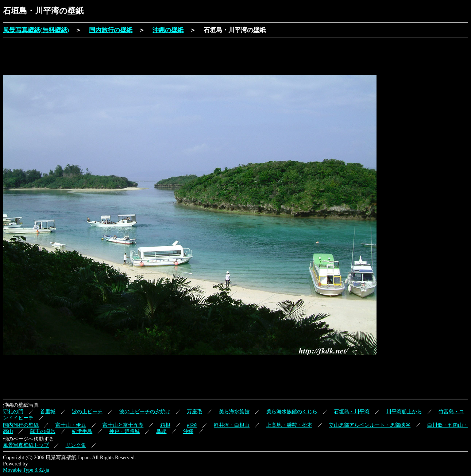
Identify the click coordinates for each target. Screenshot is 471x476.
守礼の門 (13, 411)
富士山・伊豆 (71, 425)
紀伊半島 (82, 431)
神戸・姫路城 (124, 431)
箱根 (165, 425)
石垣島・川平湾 (352, 411)
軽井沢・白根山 (232, 425)
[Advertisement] (136, 57)
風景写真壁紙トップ (26, 445)
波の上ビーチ (87, 411)
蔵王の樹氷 (43, 431)
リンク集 (76, 445)
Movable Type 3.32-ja (26, 470)
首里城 (48, 411)
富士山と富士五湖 (123, 425)
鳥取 (161, 431)
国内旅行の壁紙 (111, 30)
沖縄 (188, 431)
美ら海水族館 (234, 411)
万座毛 (194, 411)
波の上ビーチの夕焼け (145, 411)
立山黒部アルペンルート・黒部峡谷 (370, 425)
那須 (192, 425)
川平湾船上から (404, 411)
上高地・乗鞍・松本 (289, 425)
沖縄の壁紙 (168, 30)
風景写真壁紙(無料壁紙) (36, 30)
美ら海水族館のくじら (292, 411)
